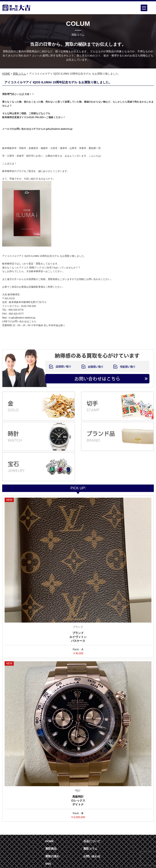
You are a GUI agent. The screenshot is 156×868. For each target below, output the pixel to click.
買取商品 (51, 849)
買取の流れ (52, 856)
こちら (33, 321)
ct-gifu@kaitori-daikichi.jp (22, 318)
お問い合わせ (92, 856)
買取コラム (19, 74)
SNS (48, 864)
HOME (6, 74)
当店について (92, 841)
